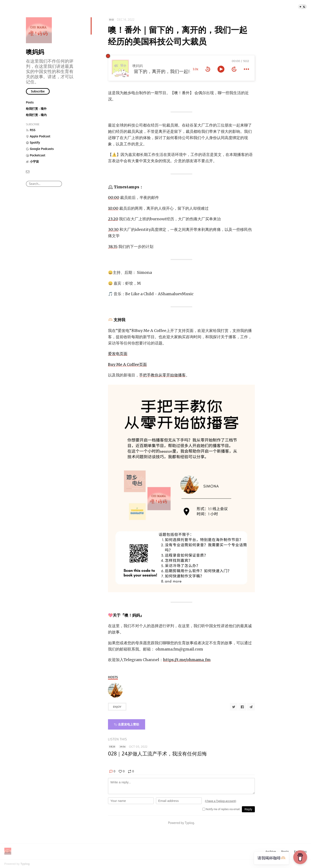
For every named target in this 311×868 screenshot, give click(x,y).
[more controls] (246, 69)
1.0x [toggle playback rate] (195, 69)
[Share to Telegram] (251, 707)
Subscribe (38, 91)
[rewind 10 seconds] (208, 69)
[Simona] (115, 690)
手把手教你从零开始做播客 (162, 375)
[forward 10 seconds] (234, 69)
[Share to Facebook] (242, 707)
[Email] (28, 171)
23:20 (113, 219)
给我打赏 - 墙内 (36, 115)
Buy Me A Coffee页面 (127, 364)
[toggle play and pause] (221, 69)
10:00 (113, 208)
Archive (271, 851)
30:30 (113, 229)
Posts (30, 102)
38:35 (113, 247)
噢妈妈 (35, 52)
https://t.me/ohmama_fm (187, 660)
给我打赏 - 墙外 (36, 109)
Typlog (25, 864)
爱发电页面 (118, 354)
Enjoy (117, 707)
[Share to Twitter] (234, 707)
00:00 (114, 198)
